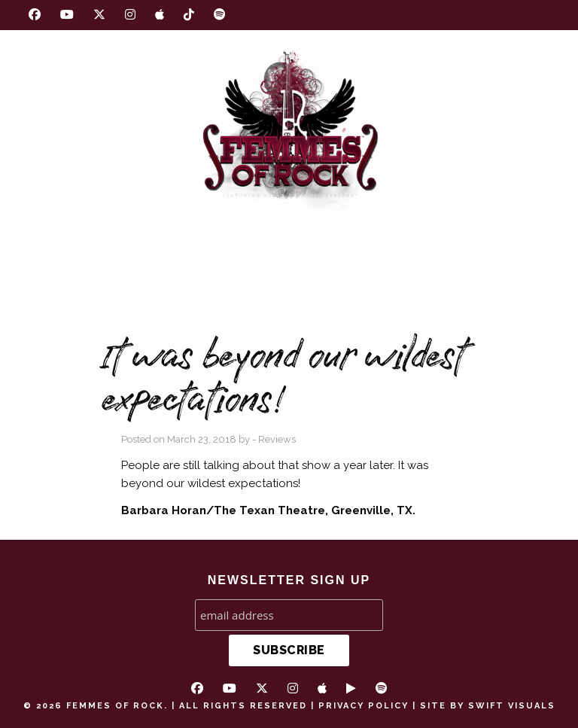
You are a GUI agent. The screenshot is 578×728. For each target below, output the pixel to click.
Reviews (277, 439)
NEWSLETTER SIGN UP (289, 580)
